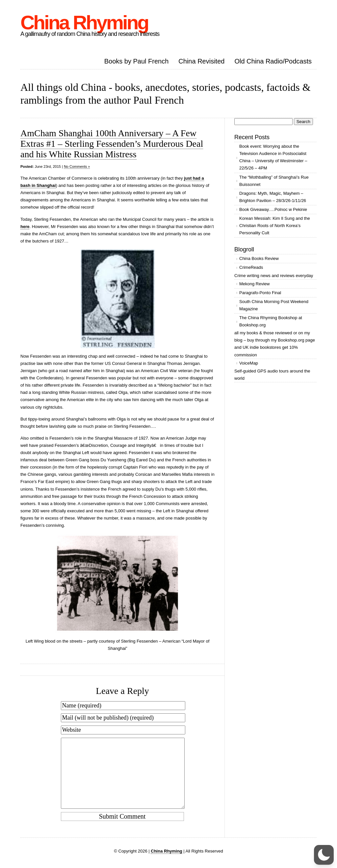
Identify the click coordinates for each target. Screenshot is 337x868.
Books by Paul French (137, 61)
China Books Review (259, 258)
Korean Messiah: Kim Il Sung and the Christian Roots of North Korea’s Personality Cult (275, 226)
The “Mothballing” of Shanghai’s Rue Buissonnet (274, 181)
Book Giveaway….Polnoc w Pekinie (273, 209)
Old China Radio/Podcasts (273, 61)
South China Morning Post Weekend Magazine (274, 305)
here (25, 227)
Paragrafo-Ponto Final (260, 293)
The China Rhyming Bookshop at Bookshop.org (271, 321)
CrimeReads (251, 267)
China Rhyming (84, 23)
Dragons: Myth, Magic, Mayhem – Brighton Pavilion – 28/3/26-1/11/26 (273, 197)
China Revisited (201, 61)
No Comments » (77, 166)
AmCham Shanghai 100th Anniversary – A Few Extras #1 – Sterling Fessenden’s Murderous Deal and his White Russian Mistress (112, 144)
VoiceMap (249, 363)
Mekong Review (255, 284)
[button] (324, 855)
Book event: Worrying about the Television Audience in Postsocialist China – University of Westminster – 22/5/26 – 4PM (273, 157)
